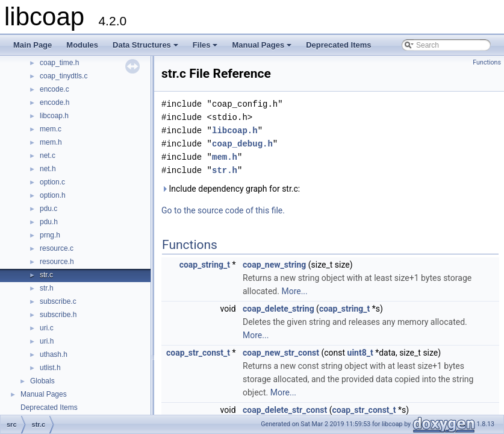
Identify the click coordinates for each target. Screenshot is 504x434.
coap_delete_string (278, 309)
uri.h (47, 341)
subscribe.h (58, 315)
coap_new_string (274, 265)
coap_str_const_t (198, 353)
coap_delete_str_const (285, 410)
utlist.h (50, 368)
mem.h (51, 142)
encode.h (54, 102)
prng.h (50, 235)
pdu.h (49, 222)
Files (206, 48)
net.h (48, 169)
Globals (42, 381)
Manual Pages (263, 48)
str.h (47, 288)
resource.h (57, 262)
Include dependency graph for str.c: (231, 189)
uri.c (47, 328)
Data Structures (146, 48)
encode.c (54, 89)
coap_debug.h (242, 144)
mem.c (51, 129)
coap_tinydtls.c (64, 76)
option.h (53, 195)
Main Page (33, 45)
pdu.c (48, 209)
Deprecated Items (338, 45)
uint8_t (360, 353)
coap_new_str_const (281, 353)
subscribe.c (58, 301)
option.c (52, 182)
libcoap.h (54, 116)
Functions (487, 62)
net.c (48, 156)
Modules (82, 45)
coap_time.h (59, 63)
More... (294, 291)
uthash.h (54, 354)
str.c (46, 275)
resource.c (57, 248)
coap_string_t (205, 265)
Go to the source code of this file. (223, 210)
